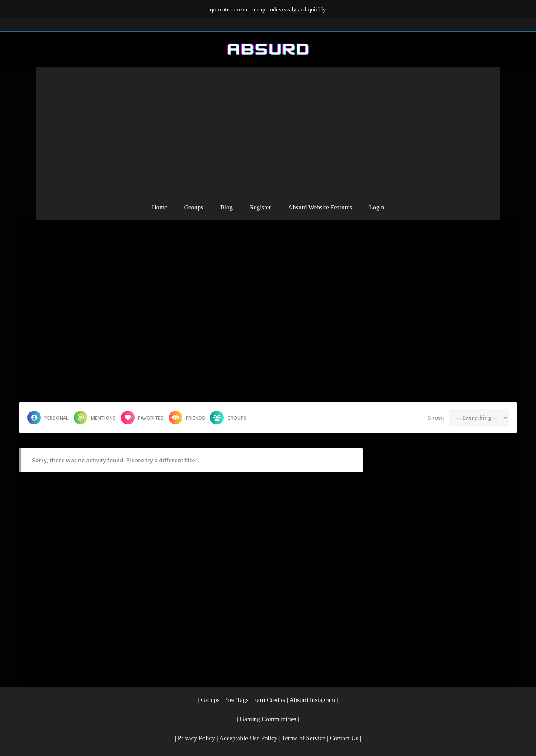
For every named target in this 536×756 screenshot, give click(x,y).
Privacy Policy (196, 738)
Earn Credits (269, 700)
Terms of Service (303, 738)
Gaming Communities (268, 719)
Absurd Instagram (312, 700)
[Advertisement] (268, 131)
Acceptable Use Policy (248, 738)
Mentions (95, 418)
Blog (226, 207)
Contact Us (344, 738)
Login (377, 207)
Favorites (142, 418)
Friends (187, 418)
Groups (194, 207)
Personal (48, 418)
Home (160, 207)
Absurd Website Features (320, 207)
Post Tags (236, 700)
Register (260, 207)
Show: (436, 418)
